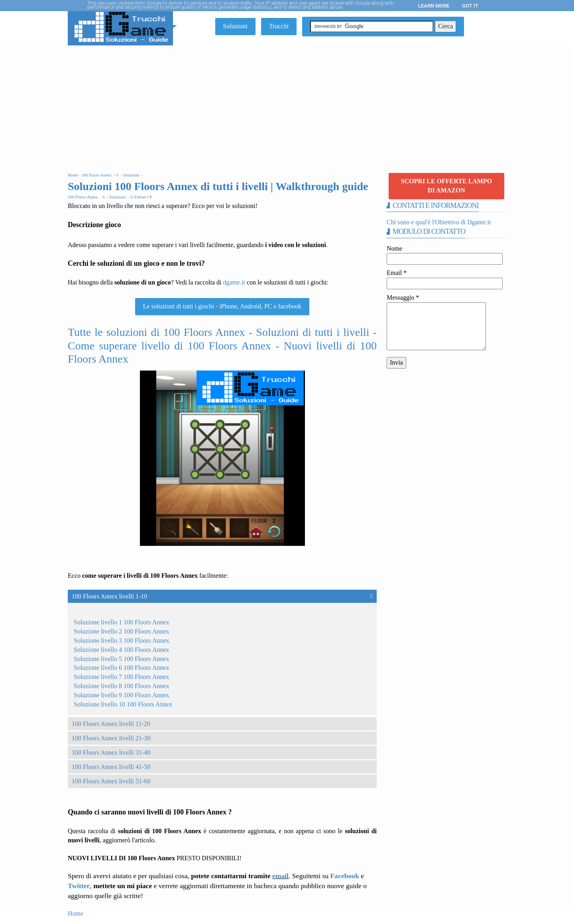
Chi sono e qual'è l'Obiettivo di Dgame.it (439, 222)
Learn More (434, 6)
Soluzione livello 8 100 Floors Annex (122, 686)
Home (76, 913)
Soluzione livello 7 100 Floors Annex (122, 677)
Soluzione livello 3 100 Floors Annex (122, 641)
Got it (470, 6)
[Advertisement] (287, 105)
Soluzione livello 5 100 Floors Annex (122, 659)
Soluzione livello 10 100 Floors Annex (123, 704)
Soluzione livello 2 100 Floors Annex (122, 631)
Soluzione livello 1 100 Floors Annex (122, 622)
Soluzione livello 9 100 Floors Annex (122, 695)
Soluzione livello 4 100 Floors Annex (122, 650)
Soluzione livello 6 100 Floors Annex (122, 668)
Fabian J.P (143, 197)
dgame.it (234, 282)
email (280, 876)
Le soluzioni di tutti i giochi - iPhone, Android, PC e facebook (222, 306)
